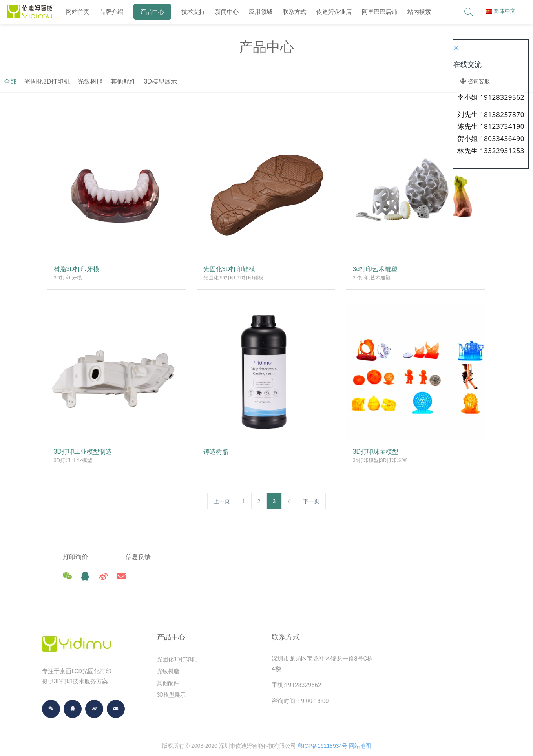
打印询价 (75, 557)
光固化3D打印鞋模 (230, 270)
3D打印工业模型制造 (84, 453)
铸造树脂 (217, 453)
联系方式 (294, 12)
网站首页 (78, 12)
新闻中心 (227, 12)
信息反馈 (152, 557)
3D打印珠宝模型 (377, 453)
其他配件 (299, 81)
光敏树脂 (266, 81)
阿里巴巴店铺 (380, 12)
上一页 (222, 501)
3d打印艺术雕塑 (376, 270)
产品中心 (152, 12)
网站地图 (360, 729)
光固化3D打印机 (223, 81)
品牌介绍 (111, 12)
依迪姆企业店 (334, 12)
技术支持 (193, 12)
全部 (186, 81)
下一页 (311, 501)
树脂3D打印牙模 (78, 270)
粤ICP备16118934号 (323, 729)
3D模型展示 (336, 81)
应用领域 (261, 12)
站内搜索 (419, 12)
